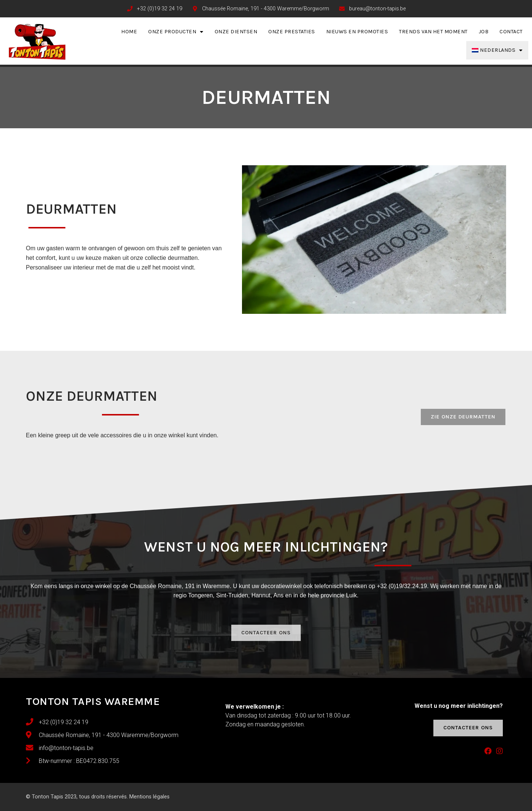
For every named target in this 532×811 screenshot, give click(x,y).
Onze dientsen (236, 32)
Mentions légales (149, 797)
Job (484, 32)
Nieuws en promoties (357, 32)
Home (129, 32)
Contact (511, 32)
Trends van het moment (433, 32)
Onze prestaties (292, 32)
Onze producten (176, 32)
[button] (463, 417)
